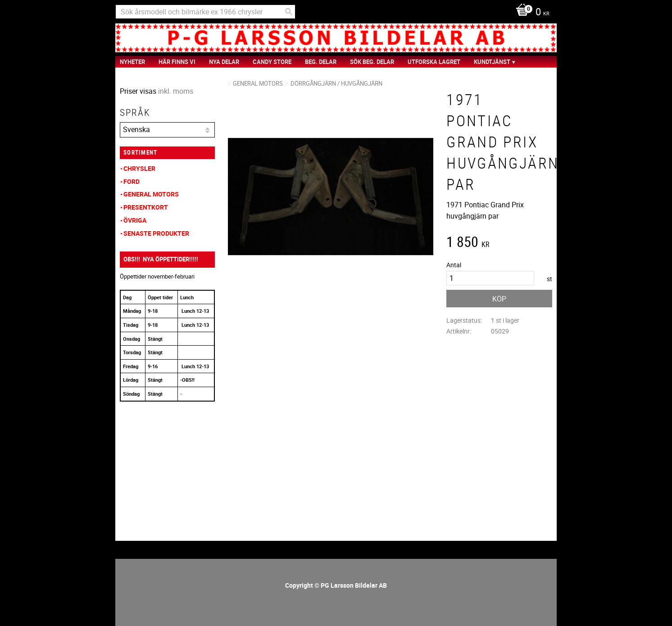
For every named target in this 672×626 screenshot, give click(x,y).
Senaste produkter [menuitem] (156, 233)
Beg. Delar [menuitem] (321, 62)
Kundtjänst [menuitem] (492, 62)
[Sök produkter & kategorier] (205, 12)
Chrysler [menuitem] (139, 168)
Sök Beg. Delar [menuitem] (372, 62)
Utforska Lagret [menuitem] (434, 62)
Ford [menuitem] (132, 181)
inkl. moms (176, 91)
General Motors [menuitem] (151, 194)
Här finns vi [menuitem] (177, 62)
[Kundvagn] (530, 13)
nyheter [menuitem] (132, 62)
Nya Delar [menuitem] (224, 62)
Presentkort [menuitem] (146, 207)
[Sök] (289, 12)
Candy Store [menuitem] (272, 62)
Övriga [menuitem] (135, 220)
